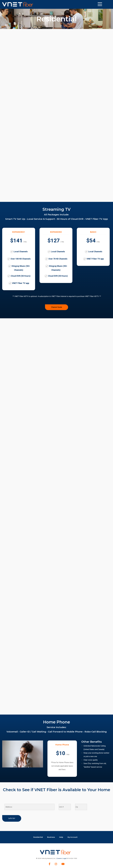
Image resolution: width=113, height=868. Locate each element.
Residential (38, 837)
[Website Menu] (100, 4)
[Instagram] (56, 864)
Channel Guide (57, 307)
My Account (73, 837)
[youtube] (63, 864)
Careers (59, 858)
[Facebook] (49, 864)
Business (51, 837)
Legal (65, 858)
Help (61, 837)
